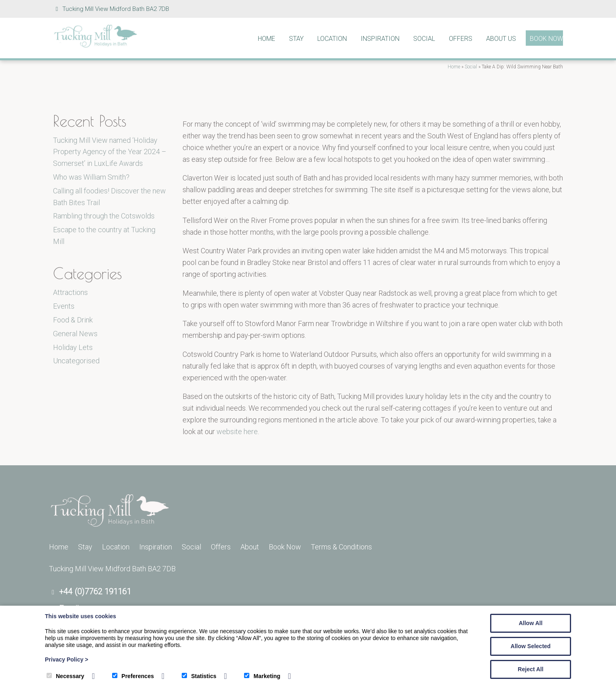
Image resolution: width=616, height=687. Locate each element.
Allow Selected (531, 646)
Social (424, 39)
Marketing (262, 676)
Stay (296, 39)
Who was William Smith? (91, 177)
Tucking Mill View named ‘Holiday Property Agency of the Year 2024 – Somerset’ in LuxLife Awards (110, 152)
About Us (501, 39)
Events (64, 306)
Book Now (546, 39)
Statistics (199, 676)
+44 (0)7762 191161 (95, 592)
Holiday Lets (73, 347)
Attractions (70, 292)
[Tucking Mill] (96, 46)
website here (237, 431)
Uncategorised (76, 361)
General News (75, 334)
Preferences (133, 676)
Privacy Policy (67, 659)
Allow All (531, 623)
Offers (461, 39)
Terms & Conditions (341, 547)
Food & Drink (73, 320)
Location (332, 39)
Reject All (530, 669)
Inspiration (380, 39)
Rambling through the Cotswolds (104, 216)
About (250, 547)
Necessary (65, 676)
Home (267, 39)
